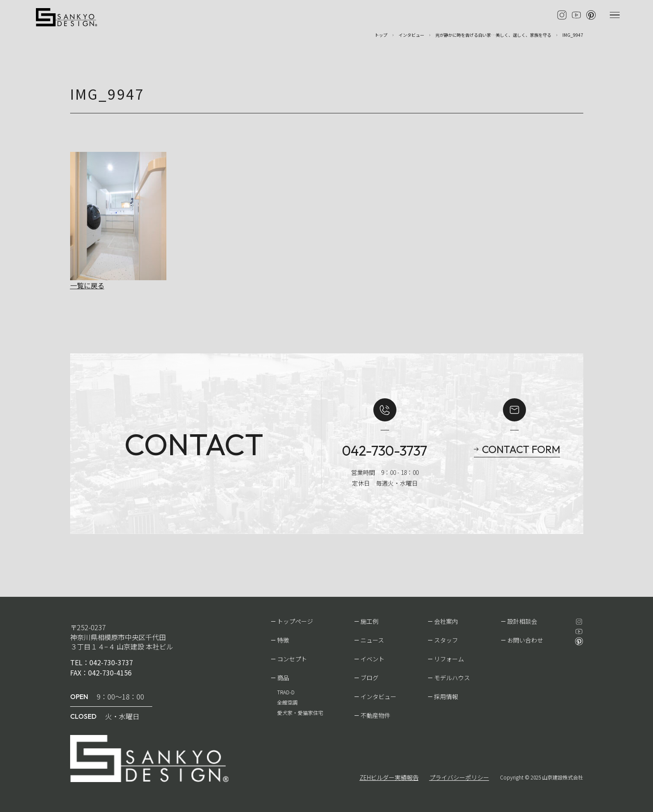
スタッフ (446, 640)
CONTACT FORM (521, 449)
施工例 (369, 621)
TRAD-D (286, 692)
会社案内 (446, 621)
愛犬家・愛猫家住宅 (300, 713)
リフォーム (449, 659)
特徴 (283, 640)
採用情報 (446, 696)
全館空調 (287, 702)
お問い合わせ (525, 640)
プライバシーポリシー (459, 777)
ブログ (369, 678)
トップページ (295, 621)
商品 (283, 678)
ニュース (372, 640)
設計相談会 (522, 621)
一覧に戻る (87, 285)
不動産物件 (375, 715)
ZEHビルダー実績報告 (389, 777)
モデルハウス (452, 678)
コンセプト (292, 659)
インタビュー (378, 696)
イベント (372, 659)
